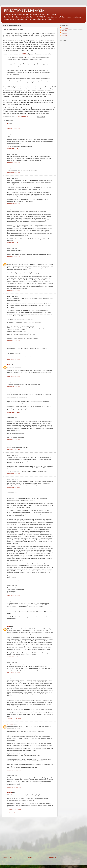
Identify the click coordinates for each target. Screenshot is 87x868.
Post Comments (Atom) (17, 861)
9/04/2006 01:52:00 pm (14, 291)
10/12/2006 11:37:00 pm (14, 770)
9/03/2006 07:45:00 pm (14, 149)
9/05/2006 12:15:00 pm (14, 474)
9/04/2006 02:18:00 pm (14, 340)
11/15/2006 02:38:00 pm (14, 787)
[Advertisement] (17, 837)
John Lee (64, 31)
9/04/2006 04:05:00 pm (14, 359)
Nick (9, 262)
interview (9, 37)
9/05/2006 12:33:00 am (14, 386)
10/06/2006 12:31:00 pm (14, 719)
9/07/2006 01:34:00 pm (14, 672)
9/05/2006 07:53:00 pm (14, 595)
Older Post (52, 857)
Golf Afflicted (65, 28)
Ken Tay (10, 793)
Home (30, 857)
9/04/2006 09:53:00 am (14, 257)
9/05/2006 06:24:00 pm (14, 580)
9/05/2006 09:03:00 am (14, 450)
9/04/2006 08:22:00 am (14, 243)
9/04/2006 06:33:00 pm (14, 376)
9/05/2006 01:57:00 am (14, 412)
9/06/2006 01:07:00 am (14, 621)
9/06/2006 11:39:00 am (14, 657)
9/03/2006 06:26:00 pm (14, 128)
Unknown (64, 36)
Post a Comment (10, 813)
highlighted (25, 54)
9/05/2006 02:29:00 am (14, 439)
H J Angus (10, 724)
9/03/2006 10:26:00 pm (14, 173)
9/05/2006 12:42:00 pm (14, 487)
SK (8, 124)
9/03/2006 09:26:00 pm (14, 163)
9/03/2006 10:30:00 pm (14, 203)
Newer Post (8, 857)
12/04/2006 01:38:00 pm (14, 809)
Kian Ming (64, 33)
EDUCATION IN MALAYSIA (24, 11)
